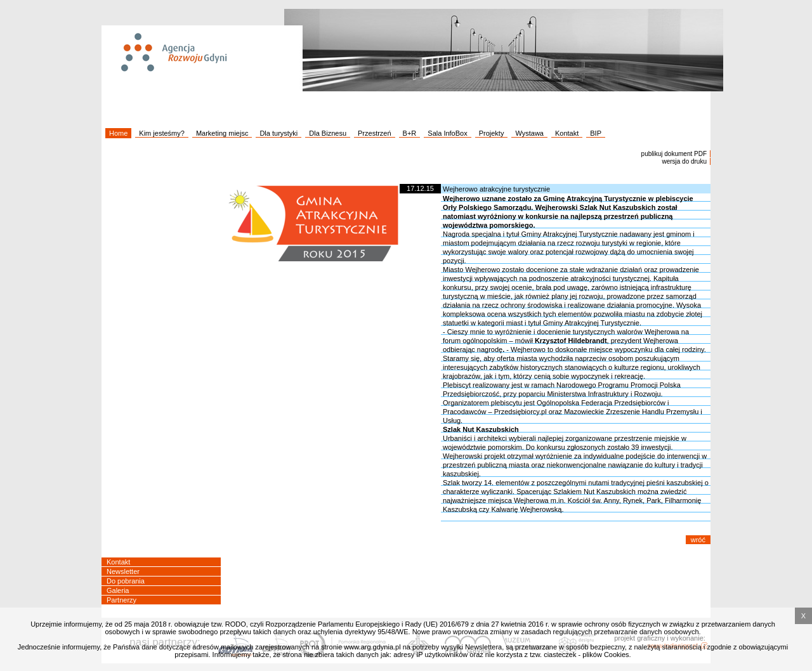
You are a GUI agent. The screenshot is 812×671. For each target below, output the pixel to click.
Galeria (118, 590)
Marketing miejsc (222, 133)
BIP (596, 133)
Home (118, 133)
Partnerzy (121, 600)
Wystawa (529, 133)
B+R (410, 133)
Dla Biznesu (328, 133)
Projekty (492, 133)
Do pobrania (126, 581)
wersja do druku (684, 161)
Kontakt (567, 133)
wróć (698, 540)
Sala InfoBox (447, 133)
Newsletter (123, 571)
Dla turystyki (278, 133)
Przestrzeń (375, 133)
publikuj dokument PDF (674, 154)
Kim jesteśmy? (162, 133)
